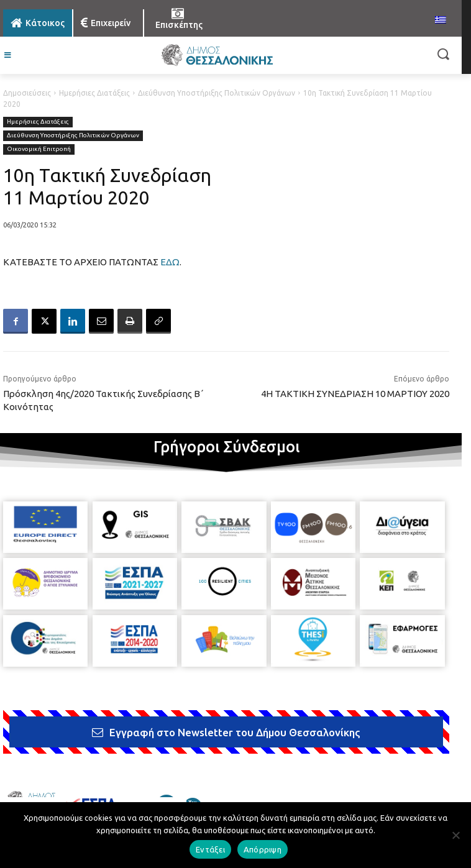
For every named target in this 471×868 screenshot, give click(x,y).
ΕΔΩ (170, 262)
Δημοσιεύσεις (27, 93)
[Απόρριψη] (455, 835)
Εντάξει (210, 849)
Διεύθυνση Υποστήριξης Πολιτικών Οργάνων (217, 93)
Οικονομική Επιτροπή (39, 149)
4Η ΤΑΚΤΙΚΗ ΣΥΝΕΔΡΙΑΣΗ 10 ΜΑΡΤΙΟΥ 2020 (355, 394)
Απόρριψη (263, 849)
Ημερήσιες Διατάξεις (94, 93)
